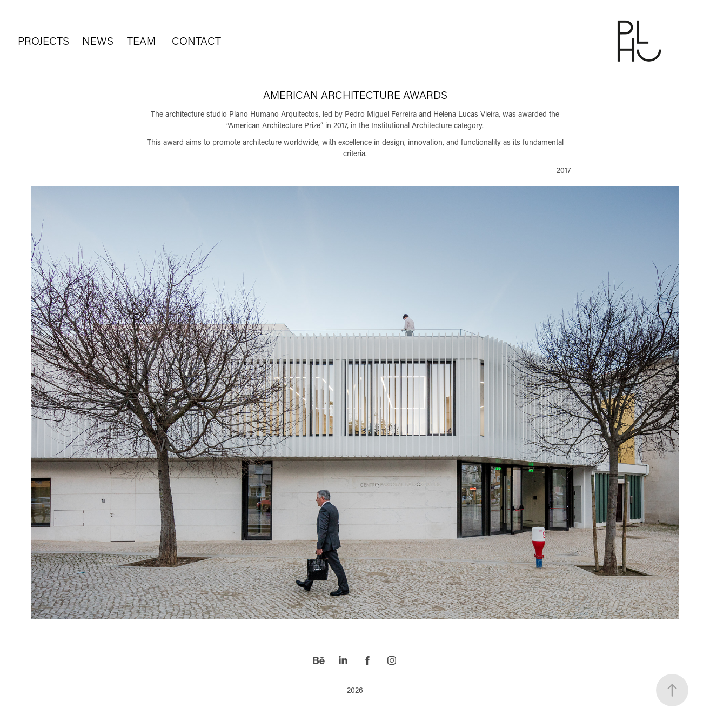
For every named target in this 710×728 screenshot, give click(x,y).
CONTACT (196, 41)
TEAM (141, 41)
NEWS (98, 41)
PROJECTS (43, 41)
